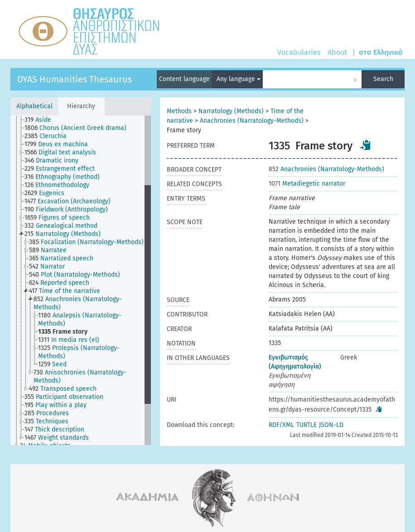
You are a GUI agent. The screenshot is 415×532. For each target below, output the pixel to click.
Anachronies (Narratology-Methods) (252, 121)
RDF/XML (281, 425)
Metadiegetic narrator (307, 184)
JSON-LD (331, 425)
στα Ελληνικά (381, 52)
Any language (239, 79)
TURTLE (306, 425)
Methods (179, 111)
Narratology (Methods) (231, 111)
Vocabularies (299, 52)
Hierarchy (81, 106)
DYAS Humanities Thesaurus (75, 79)
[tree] (81, 280)
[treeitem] (42, 120)
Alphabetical (34, 106)
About (337, 52)
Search (383, 79)
